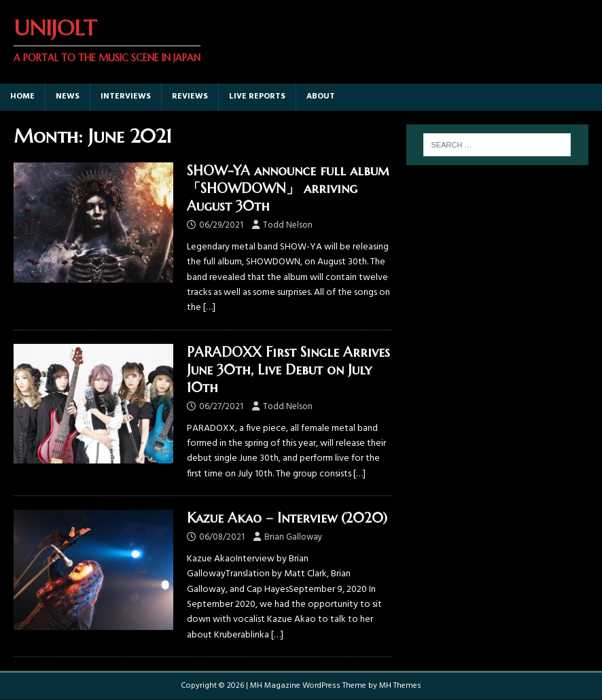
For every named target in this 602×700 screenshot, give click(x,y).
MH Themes (400, 686)
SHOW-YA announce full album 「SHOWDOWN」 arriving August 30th (288, 189)
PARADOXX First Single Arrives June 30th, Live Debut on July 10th (288, 370)
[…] (209, 308)
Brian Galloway (293, 537)
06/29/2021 (221, 225)
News (68, 97)
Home (22, 97)
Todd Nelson (288, 225)
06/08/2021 (222, 537)
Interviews (126, 97)
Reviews (190, 97)
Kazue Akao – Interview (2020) (287, 518)
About (321, 97)
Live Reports (257, 97)
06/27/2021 (221, 407)
